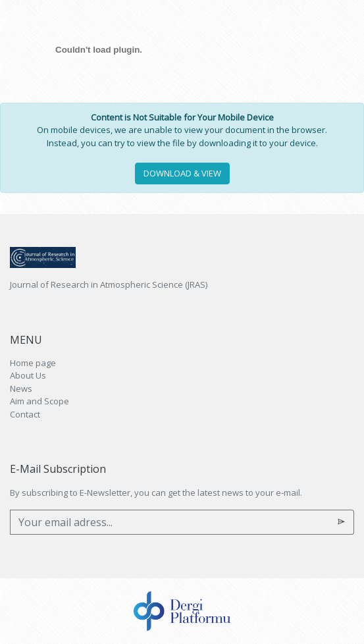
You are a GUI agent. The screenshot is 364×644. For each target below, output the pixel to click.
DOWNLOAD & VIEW (182, 173)
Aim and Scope (39, 401)
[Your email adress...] (170, 522)
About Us (28, 375)
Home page (33, 363)
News (21, 389)
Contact (25, 414)
